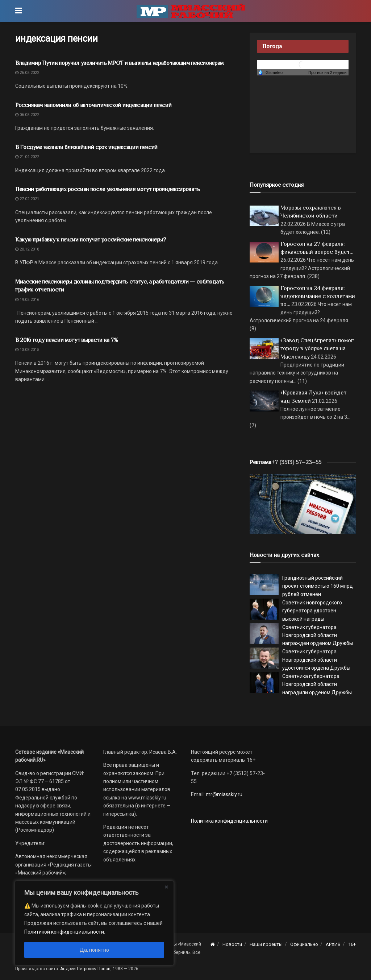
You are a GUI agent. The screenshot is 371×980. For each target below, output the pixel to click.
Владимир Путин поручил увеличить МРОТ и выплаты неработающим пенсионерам (119, 63)
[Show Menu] (19, 11)
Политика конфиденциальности (229, 821)
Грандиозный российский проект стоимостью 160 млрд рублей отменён (318, 586)
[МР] (303, 504)
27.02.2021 (27, 199)
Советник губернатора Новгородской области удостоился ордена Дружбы (316, 660)
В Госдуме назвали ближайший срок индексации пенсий (86, 147)
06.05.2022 (27, 115)
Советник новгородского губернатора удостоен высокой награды (312, 611)
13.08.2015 (27, 350)
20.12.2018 (27, 249)
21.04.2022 (27, 157)
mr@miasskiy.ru (224, 794)
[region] (94, 923)
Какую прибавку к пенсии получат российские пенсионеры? (91, 240)
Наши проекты (266, 944)
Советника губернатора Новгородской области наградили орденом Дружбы (317, 684)
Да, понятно (94, 950)
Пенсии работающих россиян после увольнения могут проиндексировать (107, 189)
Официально (304, 944)
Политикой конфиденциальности (64, 932)
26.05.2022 (27, 73)
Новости (232, 944)
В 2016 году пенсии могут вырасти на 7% (67, 340)
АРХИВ (333, 944)
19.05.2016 (27, 300)
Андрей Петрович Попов (85, 969)
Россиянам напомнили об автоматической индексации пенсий (93, 105)
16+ (352, 944)
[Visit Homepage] (191, 11)
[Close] (166, 887)
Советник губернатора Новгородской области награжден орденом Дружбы (318, 635)
